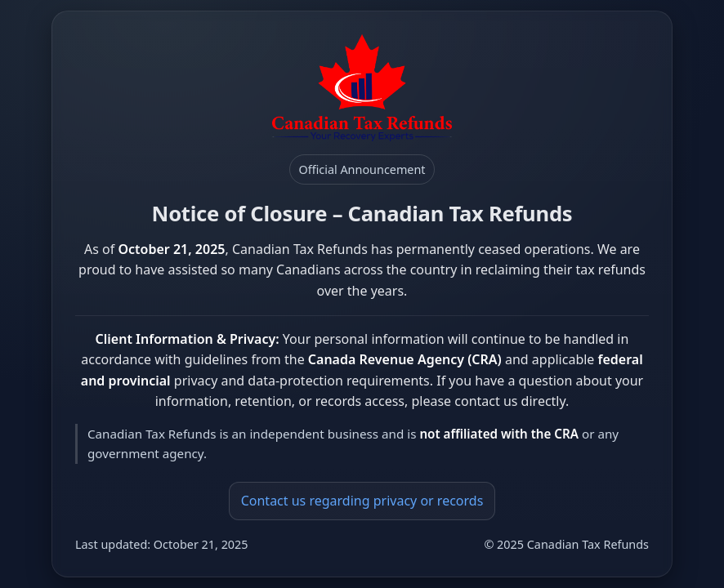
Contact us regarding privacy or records (362, 501)
